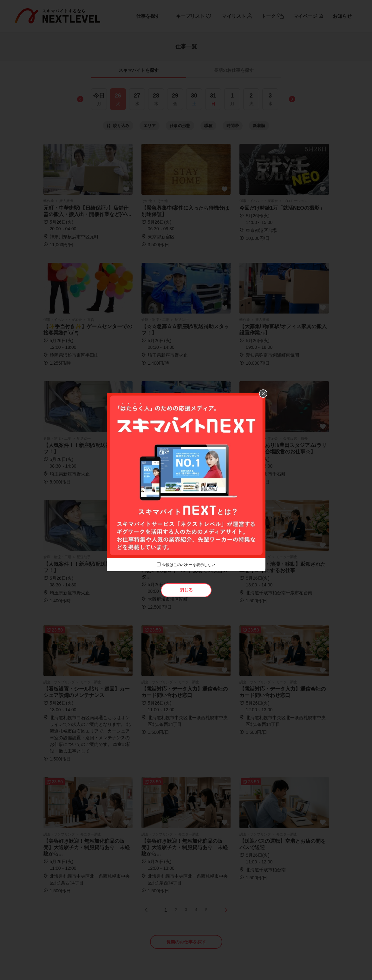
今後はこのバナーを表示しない (189, 565)
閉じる (186, 590)
